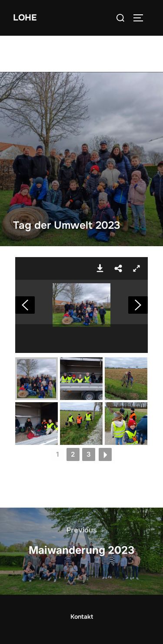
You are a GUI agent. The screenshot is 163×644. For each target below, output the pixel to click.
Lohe (25, 18)
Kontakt (82, 617)
